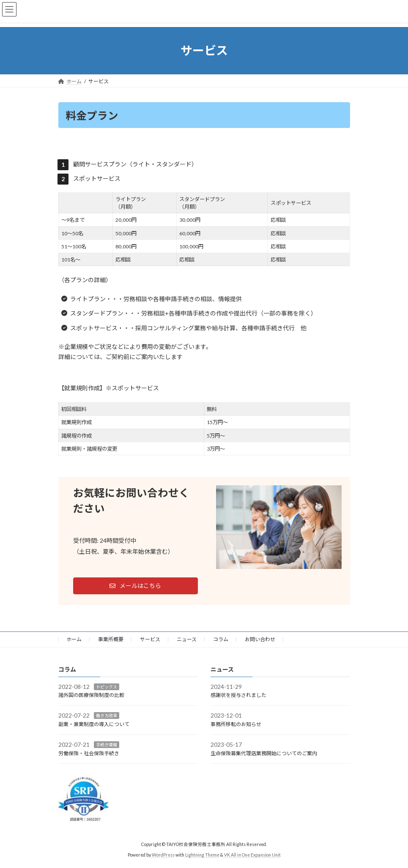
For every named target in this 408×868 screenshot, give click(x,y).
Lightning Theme (202, 855)
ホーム (74, 639)
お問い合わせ (260, 639)
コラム (221, 639)
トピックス (107, 686)
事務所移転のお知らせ (236, 724)
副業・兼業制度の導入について (94, 724)
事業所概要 (111, 639)
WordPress (163, 855)
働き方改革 (107, 716)
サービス (150, 639)
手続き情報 (107, 744)
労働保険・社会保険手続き (89, 753)
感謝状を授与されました (238, 695)
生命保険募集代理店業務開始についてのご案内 (264, 753)
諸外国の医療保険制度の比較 (91, 695)
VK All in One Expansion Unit (252, 855)
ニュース (187, 639)
